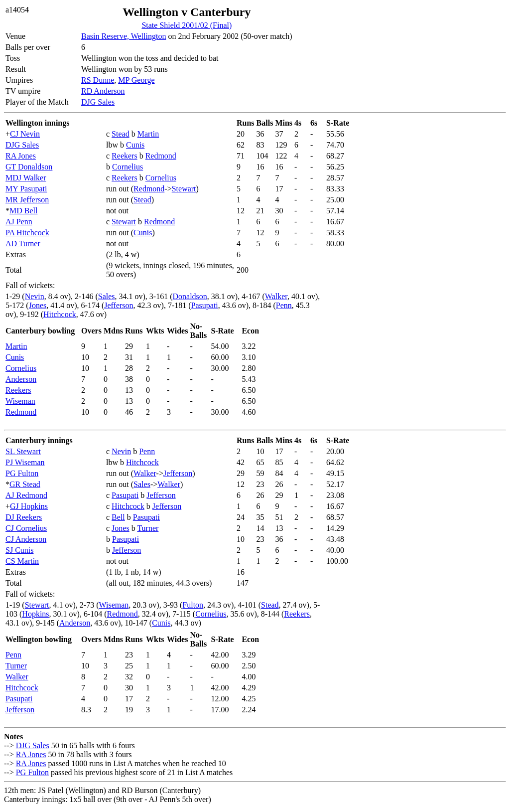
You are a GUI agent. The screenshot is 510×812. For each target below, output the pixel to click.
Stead (121, 134)
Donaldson (190, 296)
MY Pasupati (26, 189)
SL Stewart (23, 451)
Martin (148, 134)
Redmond (161, 156)
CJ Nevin (25, 134)
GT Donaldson (29, 167)
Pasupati (205, 305)
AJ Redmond (26, 495)
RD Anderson (103, 91)
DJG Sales (98, 102)
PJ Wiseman (25, 462)
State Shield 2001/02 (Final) (187, 25)
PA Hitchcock (27, 233)
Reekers (125, 156)
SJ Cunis (19, 550)
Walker (276, 296)
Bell (118, 517)
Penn (284, 305)
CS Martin (22, 561)
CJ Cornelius (26, 528)
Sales (107, 296)
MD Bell (23, 211)
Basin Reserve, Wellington (124, 36)
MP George (136, 80)
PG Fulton (22, 473)
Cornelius (127, 167)
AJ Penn (19, 222)
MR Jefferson (27, 200)
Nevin (35, 296)
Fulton (193, 605)
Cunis (135, 145)
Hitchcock (60, 314)
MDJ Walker (26, 178)
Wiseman (20, 401)
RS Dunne (98, 80)
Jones (38, 305)
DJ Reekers (24, 517)
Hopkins (35, 614)
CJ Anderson (26, 539)
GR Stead (25, 484)
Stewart (184, 189)
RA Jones (21, 156)
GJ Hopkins (29, 506)
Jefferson (119, 305)
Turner (148, 528)
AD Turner (23, 244)
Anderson (21, 379)
